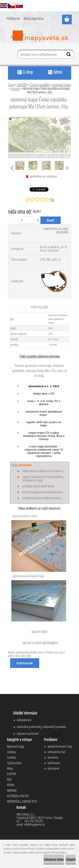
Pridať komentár (25, 663)
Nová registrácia (34, 18)
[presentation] (12, 168)
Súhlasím (71, 860)
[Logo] (39, 36)
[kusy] (27, 220)
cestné (16, 89)
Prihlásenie (13, 18)
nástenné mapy (62, 85)
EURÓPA (22, 85)
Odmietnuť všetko (54, 860)
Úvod (11, 85)
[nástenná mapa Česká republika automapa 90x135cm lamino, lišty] (40, 118)
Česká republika (40, 85)
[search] (69, 55)
